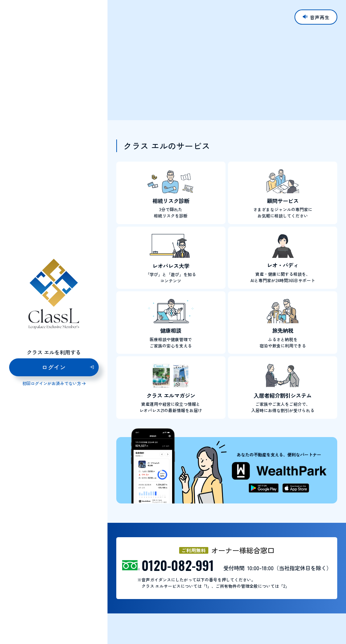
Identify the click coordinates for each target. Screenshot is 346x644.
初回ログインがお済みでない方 (52, 383)
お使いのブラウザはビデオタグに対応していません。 (227, 60)
